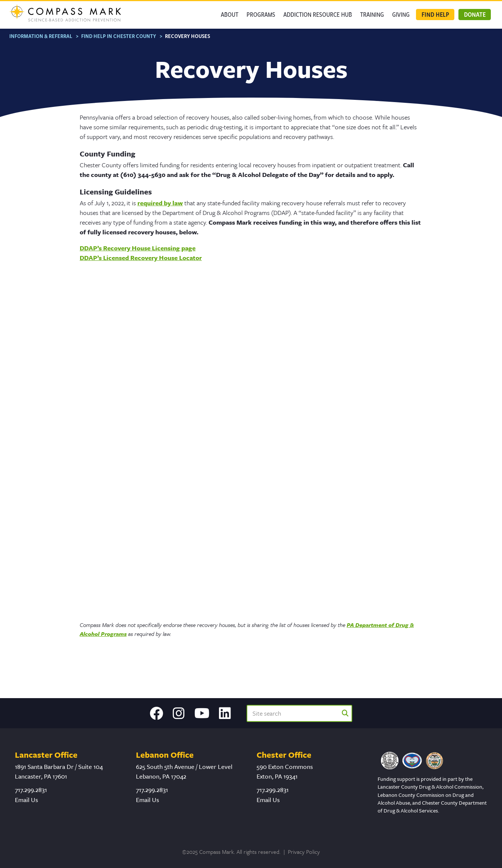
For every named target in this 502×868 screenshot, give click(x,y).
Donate (475, 14)
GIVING (401, 14)
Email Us (26, 800)
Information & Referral (41, 36)
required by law (160, 203)
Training (372, 14)
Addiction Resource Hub (318, 14)
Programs (261, 14)
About (230, 14)
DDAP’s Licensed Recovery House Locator (141, 258)
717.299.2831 (31, 790)
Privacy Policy (304, 852)
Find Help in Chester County (119, 36)
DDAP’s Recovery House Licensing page (138, 248)
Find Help (435, 14)
